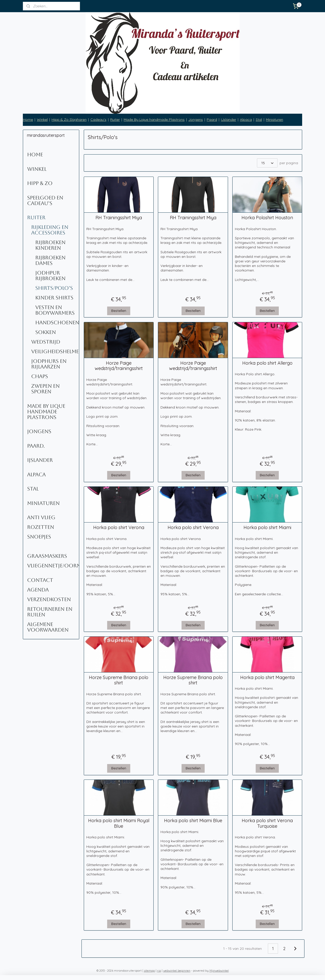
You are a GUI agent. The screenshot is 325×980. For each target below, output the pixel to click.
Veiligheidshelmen (55, 351)
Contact (40, 580)
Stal (259, 120)
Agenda (38, 590)
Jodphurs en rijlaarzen (49, 364)
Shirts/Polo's (54, 288)
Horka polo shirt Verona (119, 528)
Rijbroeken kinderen (50, 245)
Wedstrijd (46, 342)
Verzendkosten (49, 599)
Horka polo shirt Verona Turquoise (267, 823)
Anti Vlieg (41, 517)
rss (159, 971)
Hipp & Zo (40, 183)
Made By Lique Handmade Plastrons (46, 412)
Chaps (40, 376)
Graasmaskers (47, 556)
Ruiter (115, 120)
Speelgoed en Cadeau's (45, 200)
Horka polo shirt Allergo (267, 363)
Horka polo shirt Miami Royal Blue (119, 823)
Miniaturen (274, 120)
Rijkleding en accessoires (50, 230)
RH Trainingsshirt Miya (119, 218)
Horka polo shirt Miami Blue (193, 821)
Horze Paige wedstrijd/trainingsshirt (119, 366)
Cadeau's (98, 120)
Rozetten (41, 527)
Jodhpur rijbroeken (50, 276)
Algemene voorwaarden (48, 627)
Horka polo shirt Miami (267, 528)
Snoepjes (39, 537)
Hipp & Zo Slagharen (69, 120)
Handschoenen (57, 323)
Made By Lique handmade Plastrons (154, 120)
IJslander (229, 120)
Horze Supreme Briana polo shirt (119, 680)
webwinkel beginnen (177, 971)
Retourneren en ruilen (50, 612)
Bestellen (119, 311)
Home (28, 120)
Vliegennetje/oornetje (53, 566)
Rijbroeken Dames (50, 260)
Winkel (42, 120)
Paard (212, 120)
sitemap (149, 971)
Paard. (36, 446)
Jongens (196, 120)
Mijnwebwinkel (219, 971)
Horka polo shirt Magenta (267, 678)
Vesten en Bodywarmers (55, 310)
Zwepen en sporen (45, 389)
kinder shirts (54, 298)
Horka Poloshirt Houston (267, 218)
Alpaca (246, 120)
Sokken (46, 332)
